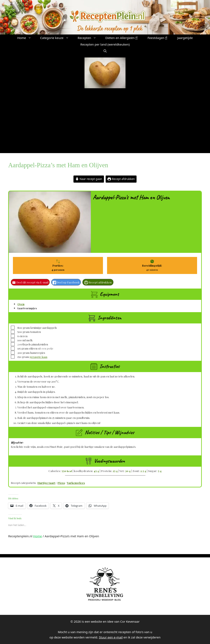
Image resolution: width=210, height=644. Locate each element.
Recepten (89, 38)
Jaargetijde (185, 38)
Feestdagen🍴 (158, 38)
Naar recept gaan (89, 179)
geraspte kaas (38, 357)
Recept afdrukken (121, 179)
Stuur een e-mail (111, 637)
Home (26, 38)
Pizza (61, 483)
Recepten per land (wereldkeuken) (105, 44)
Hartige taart (46, 483)
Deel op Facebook (66, 282)
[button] (105, 51)
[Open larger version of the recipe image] (50, 222)
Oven (21, 304)
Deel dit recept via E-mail (30, 282)
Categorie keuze (57, 38)
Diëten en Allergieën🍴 (122, 38)
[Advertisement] (105, 119)
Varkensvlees (76, 483)
